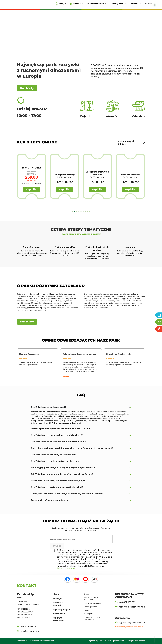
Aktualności (59, 614)
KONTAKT (27, 586)
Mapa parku (89, 614)
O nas (86, 594)
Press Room (119, 641)
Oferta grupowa (91, 607)
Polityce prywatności (67, 568)
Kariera (108, 641)
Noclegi (87, 610)
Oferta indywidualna (92, 603)
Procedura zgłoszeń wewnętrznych (130, 627)
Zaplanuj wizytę (61, 610)
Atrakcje (57, 598)
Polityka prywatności (136, 641)
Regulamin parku (95, 641)
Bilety (56, 594)
